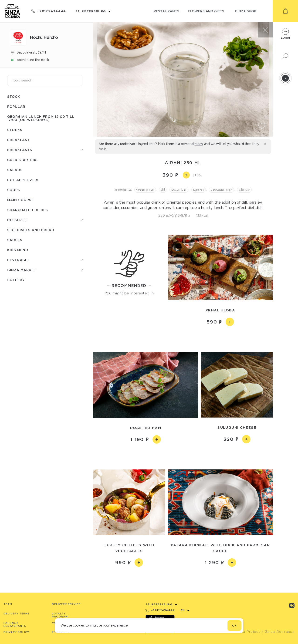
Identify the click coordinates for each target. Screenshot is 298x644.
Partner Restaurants (15, 624)
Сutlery (16, 280)
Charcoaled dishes (28, 210)
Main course (20, 200)
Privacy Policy (16, 632)
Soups (14, 190)
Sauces (15, 240)
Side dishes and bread (31, 230)
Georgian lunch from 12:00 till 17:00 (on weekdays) (41, 118)
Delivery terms (17, 614)
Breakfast (19, 140)
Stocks (15, 130)
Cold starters (22, 160)
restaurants (166, 11)
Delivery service (66, 604)
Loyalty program (60, 615)
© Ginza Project (245, 632)
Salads (15, 170)
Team (8, 604)
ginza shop (246, 11)
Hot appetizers (23, 180)
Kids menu (18, 250)
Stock (14, 96)
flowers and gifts (206, 11)
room (199, 144)
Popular (16, 106)
